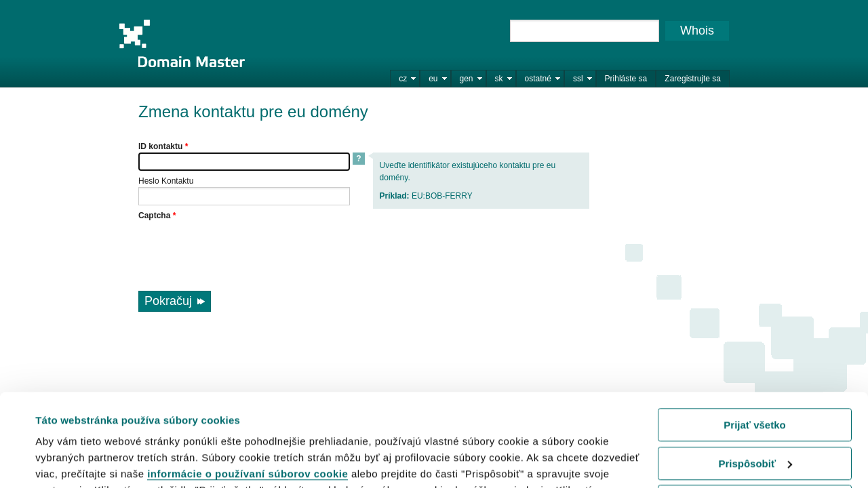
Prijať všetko (754, 342)
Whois (697, 30)
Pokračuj (168, 301)
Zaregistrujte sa (693, 79)
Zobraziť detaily (74, 461)
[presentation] (241, 248)
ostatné (538, 79)
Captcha (157, 216)
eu (433, 79)
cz (403, 79)
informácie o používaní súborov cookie (248, 391)
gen (467, 79)
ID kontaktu (163, 146)
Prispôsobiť (755, 380)
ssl (578, 79)
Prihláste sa (626, 79)
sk (499, 79)
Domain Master (182, 43)
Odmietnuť (754, 419)
